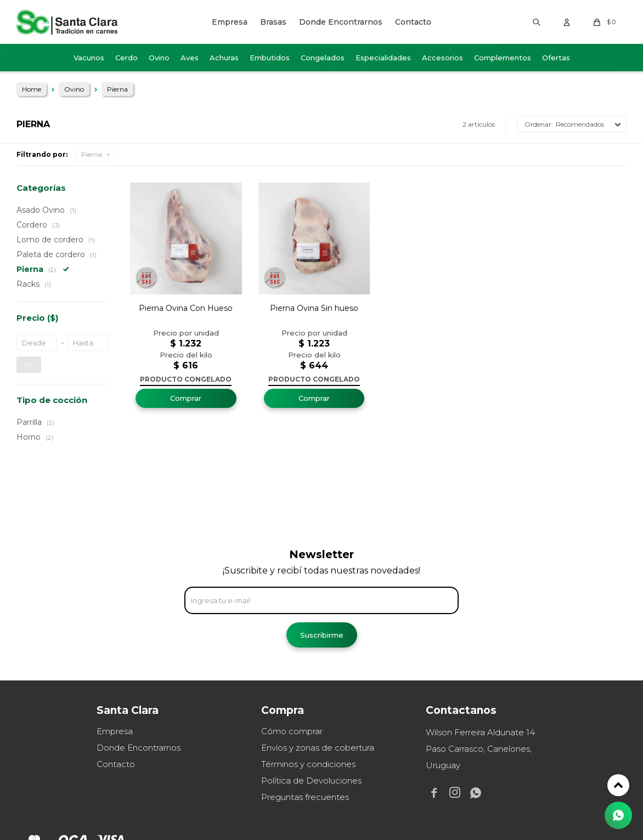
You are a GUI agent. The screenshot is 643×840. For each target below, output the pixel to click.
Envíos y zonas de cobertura (318, 748)
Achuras (224, 58)
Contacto (413, 22)
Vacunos (89, 58)
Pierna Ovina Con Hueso (186, 308)
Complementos (503, 58)
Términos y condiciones (308, 764)
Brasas (273, 22)
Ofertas (556, 58)
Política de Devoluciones (311, 781)
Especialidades (383, 58)
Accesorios (442, 58)
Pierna (92, 154)
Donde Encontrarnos (341, 22)
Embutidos (270, 58)
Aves (190, 58)
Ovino (159, 58)
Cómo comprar (292, 731)
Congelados (323, 58)
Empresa (230, 22)
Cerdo (126, 58)
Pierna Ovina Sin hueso (314, 308)
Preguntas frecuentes (305, 797)
